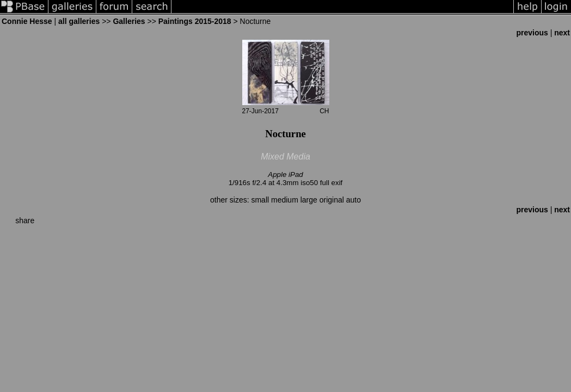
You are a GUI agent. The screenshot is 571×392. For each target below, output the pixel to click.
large (309, 200)
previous (532, 33)
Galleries (129, 21)
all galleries (79, 21)
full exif (331, 183)
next (562, 33)
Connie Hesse (27, 21)
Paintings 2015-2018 (195, 21)
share (25, 220)
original (332, 200)
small (260, 200)
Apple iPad (285, 174)
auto (354, 200)
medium (285, 200)
